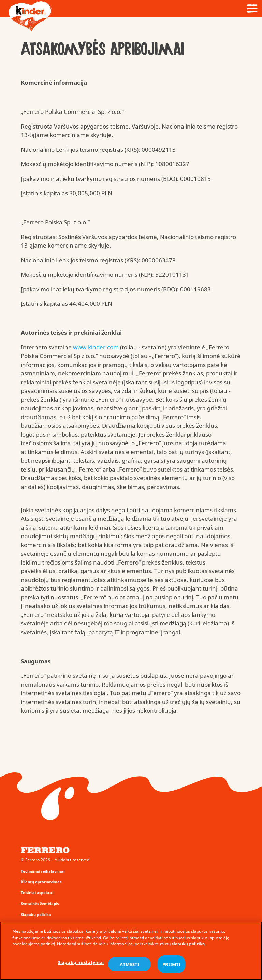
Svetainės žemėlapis (40, 904)
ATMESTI (129, 965)
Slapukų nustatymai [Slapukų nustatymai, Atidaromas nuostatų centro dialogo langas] (81, 963)
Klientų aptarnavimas (41, 882)
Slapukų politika (36, 915)
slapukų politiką (188, 945)
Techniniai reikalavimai (43, 871)
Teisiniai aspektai (37, 893)
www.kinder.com (96, 347)
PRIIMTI (171, 965)
